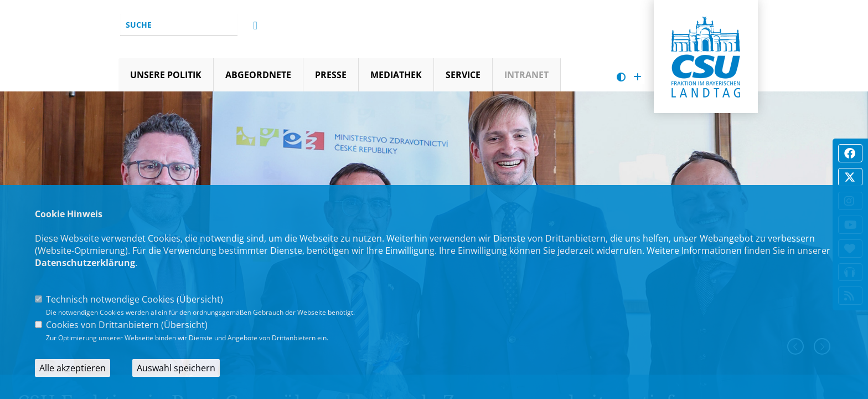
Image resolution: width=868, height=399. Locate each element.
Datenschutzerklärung (85, 263)
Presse (331, 75)
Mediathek (396, 75)
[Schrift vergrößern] (637, 77)
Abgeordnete (258, 75)
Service (463, 75)
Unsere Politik (166, 75)
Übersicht (200, 299)
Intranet (526, 75)
